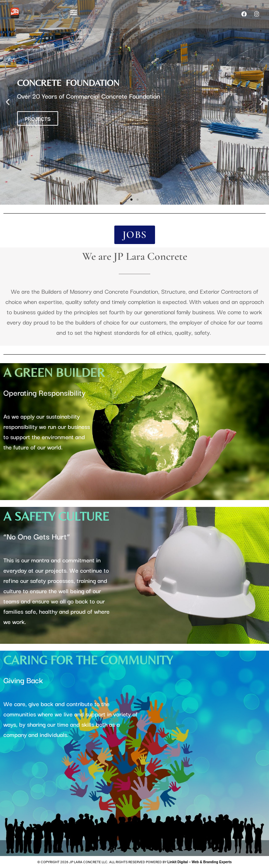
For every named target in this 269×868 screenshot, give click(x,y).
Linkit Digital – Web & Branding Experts (200, 862)
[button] (73, 12)
